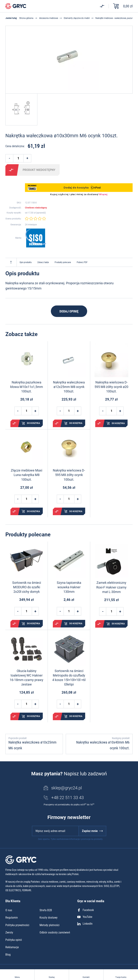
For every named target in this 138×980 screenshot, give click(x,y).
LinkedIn (85, 924)
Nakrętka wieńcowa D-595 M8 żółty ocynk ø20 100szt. (111, 387)
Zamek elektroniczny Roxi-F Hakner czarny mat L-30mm (111, 587)
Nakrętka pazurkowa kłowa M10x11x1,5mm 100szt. (27, 387)
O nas (9, 910)
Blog (8, 955)
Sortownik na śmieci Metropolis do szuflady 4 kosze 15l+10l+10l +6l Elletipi (69, 678)
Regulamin (12, 918)
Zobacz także (43, 262)
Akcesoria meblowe (49, 18)
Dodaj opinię (69, 311)
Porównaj (11, 170)
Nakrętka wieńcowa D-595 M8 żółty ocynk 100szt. (69, 475)
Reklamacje (12, 947)
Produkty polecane (63, 262)
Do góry (11, 262)
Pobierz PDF (82, 262)
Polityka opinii (14, 940)
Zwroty (9, 932)
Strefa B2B (46, 910)
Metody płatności (50, 925)
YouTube (85, 917)
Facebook (86, 910)
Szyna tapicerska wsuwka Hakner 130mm (69, 587)
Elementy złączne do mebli (77, 18)
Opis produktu (26, 262)
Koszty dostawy (49, 918)
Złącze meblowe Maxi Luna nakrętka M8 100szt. (27, 475)
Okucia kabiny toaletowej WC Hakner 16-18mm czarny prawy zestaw (27, 678)
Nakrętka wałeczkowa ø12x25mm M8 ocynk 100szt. (69, 387)
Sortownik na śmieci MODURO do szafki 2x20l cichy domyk (27, 587)
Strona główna (26, 18)
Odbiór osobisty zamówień (55, 932)
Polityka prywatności (17, 925)
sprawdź (41, 213)
